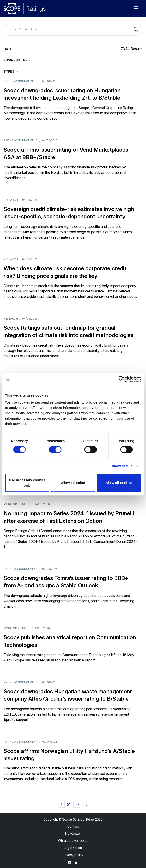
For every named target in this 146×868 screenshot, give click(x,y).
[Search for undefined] (73, 30)
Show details (122, 466)
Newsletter (73, 833)
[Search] (136, 30)
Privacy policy (73, 855)
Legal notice (73, 848)
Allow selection (73, 483)
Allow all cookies (119, 483)
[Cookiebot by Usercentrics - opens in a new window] (122, 379)
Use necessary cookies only (27, 483)
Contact (73, 826)
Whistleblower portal (73, 841)
